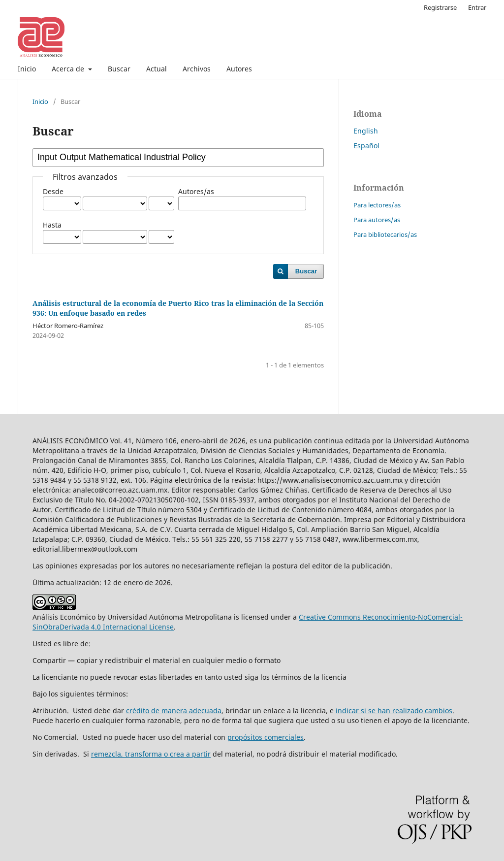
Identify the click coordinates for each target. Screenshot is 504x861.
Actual (157, 69)
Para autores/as (377, 220)
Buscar (119, 69)
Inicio (27, 69)
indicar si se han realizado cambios (394, 711)
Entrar (477, 7)
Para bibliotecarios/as (385, 234)
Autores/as (196, 191)
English (366, 131)
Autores (239, 69)
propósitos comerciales (266, 737)
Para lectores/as (377, 205)
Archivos (197, 69)
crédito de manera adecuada (174, 711)
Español (366, 146)
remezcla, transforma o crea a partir (151, 754)
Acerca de (69, 69)
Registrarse (440, 7)
